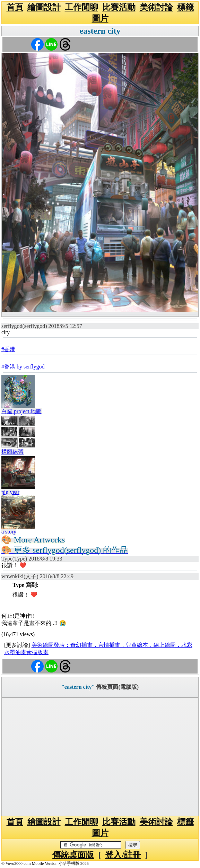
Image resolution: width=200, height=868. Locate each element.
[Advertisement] (100, 757)
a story (9, 532)
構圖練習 (12, 452)
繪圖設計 (44, 7)
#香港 (8, 349)
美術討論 (156, 7)
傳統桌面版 (73, 855)
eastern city (100, 31)
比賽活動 (119, 7)
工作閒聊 (81, 7)
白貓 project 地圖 (21, 411)
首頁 (15, 7)
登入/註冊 (123, 855)
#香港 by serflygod (23, 367)
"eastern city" (78, 687)
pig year (10, 492)
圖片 (100, 18)
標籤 (185, 7)
